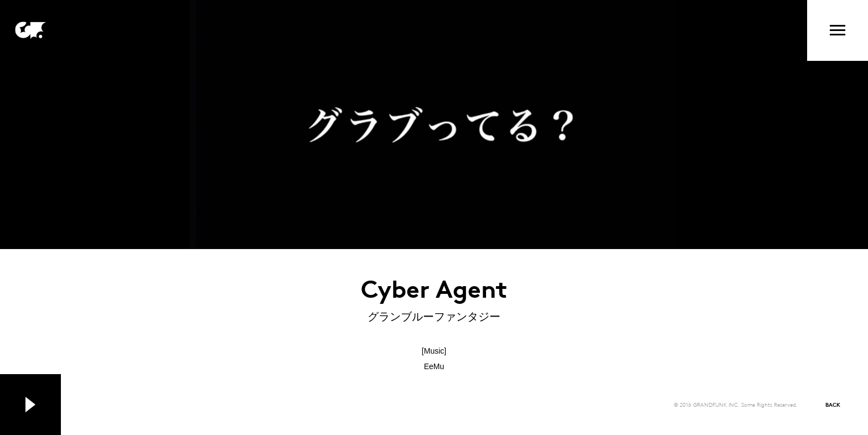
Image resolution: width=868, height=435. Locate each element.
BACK (833, 404)
